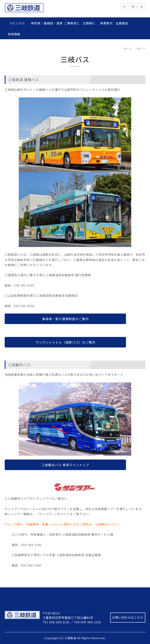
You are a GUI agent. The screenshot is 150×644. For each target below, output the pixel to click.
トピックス (19, 23)
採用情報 (14, 34)
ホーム (128, 48)
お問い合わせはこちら (128, 617)
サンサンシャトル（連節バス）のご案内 (65, 342)
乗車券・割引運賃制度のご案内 (65, 319)
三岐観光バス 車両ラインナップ (65, 465)
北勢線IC (89, 23)
